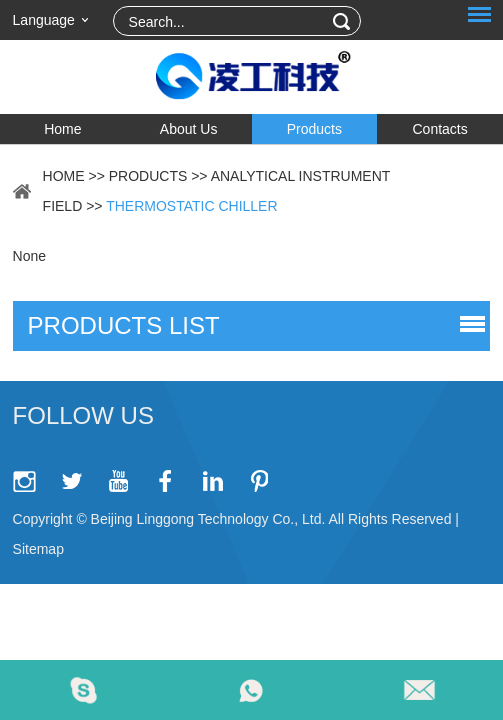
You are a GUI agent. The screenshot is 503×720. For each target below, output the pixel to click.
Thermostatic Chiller (191, 206)
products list (124, 325)
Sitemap (38, 549)
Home (62, 129)
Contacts (440, 129)
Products (314, 129)
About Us (189, 129)
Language (44, 20)
